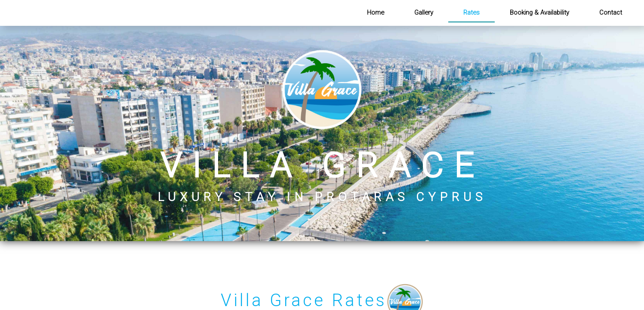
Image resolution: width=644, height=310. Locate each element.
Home (376, 12)
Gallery (424, 12)
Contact (611, 12)
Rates (471, 12)
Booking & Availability (539, 12)
